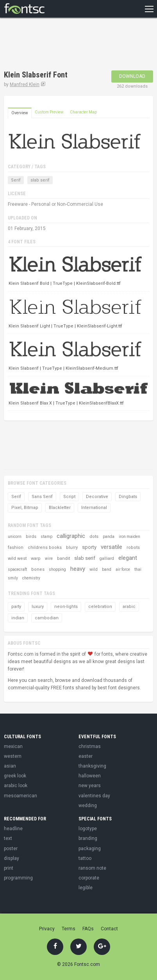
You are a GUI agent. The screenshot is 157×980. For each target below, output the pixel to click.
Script (69, 497)
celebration (100, 607)
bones (38, 569)
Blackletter (60, 508)
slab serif (40, 180)
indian (18, 618)
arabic (129, 607)
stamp (46, 537)
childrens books (45, 548)
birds (31, 537)
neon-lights (66, 607)
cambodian (47, 618)
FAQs (88, 929)
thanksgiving (92, 766)
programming (18, 878)
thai (138, 569)
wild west (17, 558)
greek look (15, 776)
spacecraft (17, 569)
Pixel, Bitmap (25, 508)
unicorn (15, 537)
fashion (16, 548)
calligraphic (71, 536)
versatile (112, 547)
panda (109, 537)
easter (86, 756)
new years (90, 786)
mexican (13, 746)
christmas (90, 746)
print (9, 868)
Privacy (47, 929)
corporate (89, 878)
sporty (89, 547)
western (13, 756)
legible (86, 888)
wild (94, 569)
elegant (128, 558)
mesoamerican (21, 796)
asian (10, 766)
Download (132, 76)
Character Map (83, 112)
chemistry (31, 578)
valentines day (94, 796)
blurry (72, 548)
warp (36, 558)
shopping (57, 569)
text (8, 838)
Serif (16, 180)
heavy (78, 569)
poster (11, 849)
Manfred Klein (25, 85)
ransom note (92, 868)
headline (13, 829)
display (12, 858)
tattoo (85, 858)
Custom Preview (49, 112)
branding (88, 838)
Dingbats (128, 497)
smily (13, 578)
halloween (90, 776)
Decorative (97, 497)
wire (49, 558)
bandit (63, 558)
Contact (109, 929)
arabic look (16, 786)
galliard (107, 558)
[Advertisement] (66, 45)
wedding (88, 806)
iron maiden (129, 537)
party (16, 607)
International (94, 508)
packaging (90, 849)
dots (94, 537)
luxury (38, 607)
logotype (88, 829)
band (107, 569)
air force (123, 569)
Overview (20, 113)
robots (133, 548)
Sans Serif (42, 497)
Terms (69, 929)
